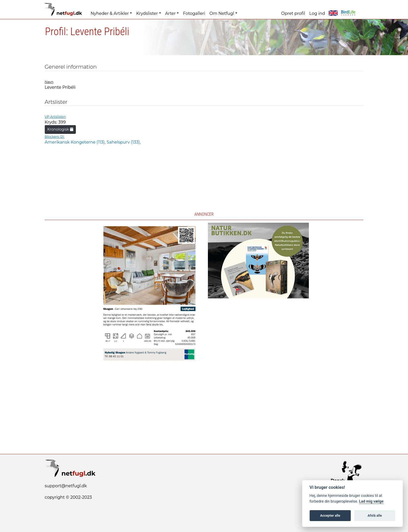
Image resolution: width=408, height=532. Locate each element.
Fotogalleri (194, 13)
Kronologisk (60, 129)
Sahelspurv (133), (124, 142)
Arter (170, 13)
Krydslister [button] (147, 13)
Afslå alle (375, 515)
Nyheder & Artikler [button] (110, 13)
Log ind (317, 13)
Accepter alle (330, 515)
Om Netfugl (222, 13)
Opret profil (293, 13)
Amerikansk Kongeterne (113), (76, 142)
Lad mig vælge (371, 501)
